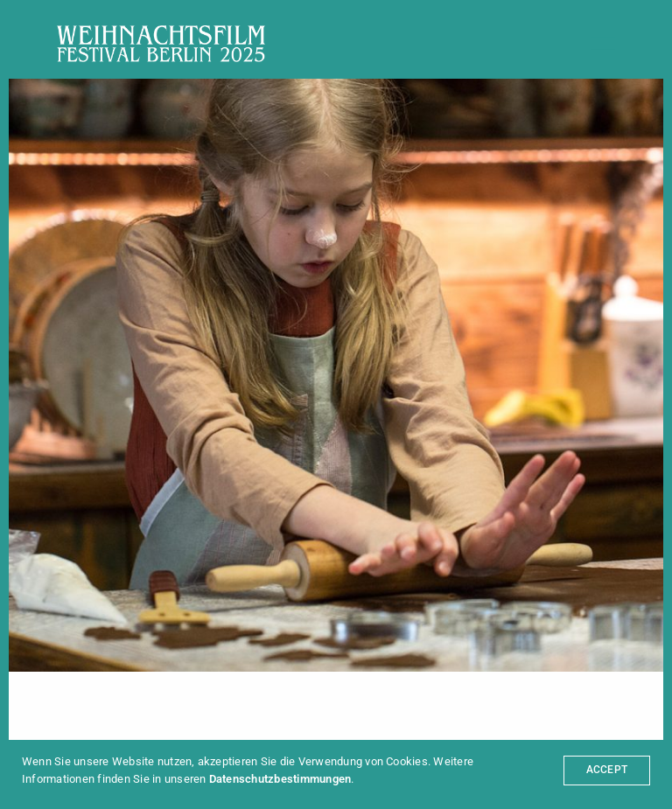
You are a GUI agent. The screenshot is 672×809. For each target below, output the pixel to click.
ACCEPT (607, 770)
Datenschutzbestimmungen (280, 779)
